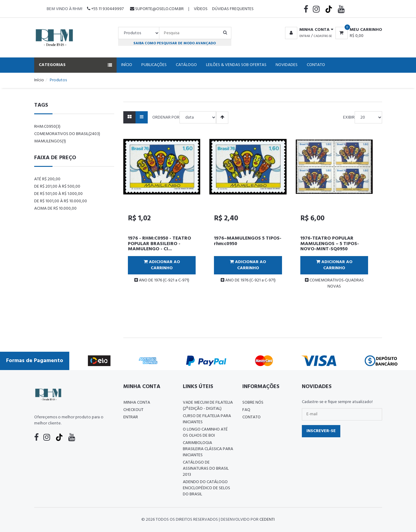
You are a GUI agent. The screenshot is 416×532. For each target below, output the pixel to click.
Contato (316, 65)
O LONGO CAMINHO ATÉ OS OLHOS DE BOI (205, 433)
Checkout (133, 410)
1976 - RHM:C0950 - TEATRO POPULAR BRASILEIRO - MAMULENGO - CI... (159, 244)
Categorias (75, 65)
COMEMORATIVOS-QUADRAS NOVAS (334, 283)
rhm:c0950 (47, 127)
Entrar (305, 36)
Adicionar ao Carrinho (162, 265)
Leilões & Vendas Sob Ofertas (236, 65)
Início (127, 65)
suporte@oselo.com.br (157, 9)
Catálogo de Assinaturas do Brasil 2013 (206, 469)
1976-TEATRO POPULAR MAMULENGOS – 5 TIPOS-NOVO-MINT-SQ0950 (330, 244)
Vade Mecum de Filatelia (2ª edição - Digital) (208, 406)
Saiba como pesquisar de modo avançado (175, 43)
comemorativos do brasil (67, 134)
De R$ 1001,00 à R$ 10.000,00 (61, 201)
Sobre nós (253, 403)
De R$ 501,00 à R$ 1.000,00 (58, 194)
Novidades (287, 65)
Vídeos (201, 9)
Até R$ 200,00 (47, 179)
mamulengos (50, 141)
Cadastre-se (323, 36)
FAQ (246, 410)
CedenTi (267, 520)
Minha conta (137, 403)
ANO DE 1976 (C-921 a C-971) (162, 280)
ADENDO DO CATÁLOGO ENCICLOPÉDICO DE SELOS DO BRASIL (206, 488)
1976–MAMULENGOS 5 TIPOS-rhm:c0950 (248, 241)
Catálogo (186, 65)
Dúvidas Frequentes (233, 9)
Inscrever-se (321, 431)
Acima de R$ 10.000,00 (55, 209)
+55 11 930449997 (105, 9)
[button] (308, 30)
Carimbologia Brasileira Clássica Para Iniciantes (208, 449)
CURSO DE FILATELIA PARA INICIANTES (207, 419)
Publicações (154, 65)
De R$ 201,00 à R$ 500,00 (57, 187)
